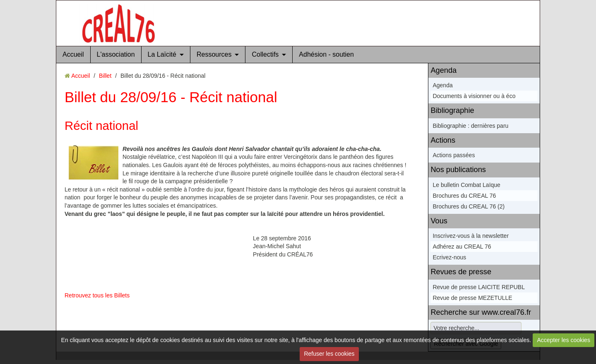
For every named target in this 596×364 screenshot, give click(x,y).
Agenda (443, 70)
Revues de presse (461, 272)
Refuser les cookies (329, 354)
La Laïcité (162, 54)
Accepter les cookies (564, 340)
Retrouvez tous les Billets (97, 295)
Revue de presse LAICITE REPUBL (479, 287)
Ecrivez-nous (449, 257)
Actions (443, 140)
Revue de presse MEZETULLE (472, 298)
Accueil (73, 54)
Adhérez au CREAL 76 (462, 247)
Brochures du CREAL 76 (464, 196)
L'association (116, 54)
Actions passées (454, 155)
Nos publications (458, 170)
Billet (105, 76)
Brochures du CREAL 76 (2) (469, 206)
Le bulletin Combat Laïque (466, 185)
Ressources (214, 54)
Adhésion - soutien (326, 54)
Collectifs (265, 54)
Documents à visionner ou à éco (474, 96)
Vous (439, 221)
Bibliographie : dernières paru (470, 126)
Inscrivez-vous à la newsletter (471, 236)
